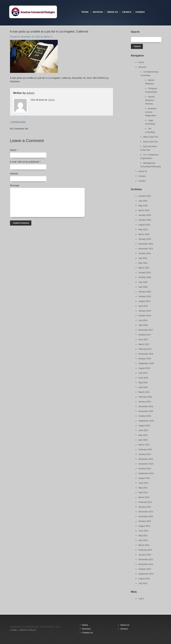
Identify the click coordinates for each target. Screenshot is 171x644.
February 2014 (145, 502)
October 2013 (145, 521)
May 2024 (143, 206)
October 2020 (145, 277)
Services (98, 12)
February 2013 (145, 550)
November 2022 (146, 244)
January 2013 (145, 555)
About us (125, 625)
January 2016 (145, 402)
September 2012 (146, 574)
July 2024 (143, 201)
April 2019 (143, 306)
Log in (141, 598)
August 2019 (144, 301)
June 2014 (143, 483)
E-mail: (25, 162)
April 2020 (143, 287)
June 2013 (143, 531)
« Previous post (18, 122)
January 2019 (145, 311)
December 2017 (146, 330)
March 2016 (144, 392)
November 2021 (146, 249)
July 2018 (143, 320)
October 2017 (145, 335)
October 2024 (145, 196)
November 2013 (146, 516)
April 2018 (143, 325)
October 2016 (145, 359)
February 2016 (145, 397)
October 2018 (145, 316)
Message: (15, 185)
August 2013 (144, 526)
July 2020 (143, 282)
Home (85, 12)
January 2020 (145, 292)
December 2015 (146, 406)
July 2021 (143, 258)
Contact (140, 12)
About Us (113, 12)
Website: (14, 174)
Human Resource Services (150, 100)
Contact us (88, 633)
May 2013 (143, 536)
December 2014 (146, 459)
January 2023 (145, 239)
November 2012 (146, 564)
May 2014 (143, 488)
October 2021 (145, 253)
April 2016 (143, 387)
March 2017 (144, 344)
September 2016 (146, 363)
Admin (47, 37)
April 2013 (143, 540)
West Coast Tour (151, 137)
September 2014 (146, 473)
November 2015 (146, 411)
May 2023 (143, 229)
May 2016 (143, 382)
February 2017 (145, 349)
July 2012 (143, 583)
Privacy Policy (28, 630)
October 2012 (145, 569)
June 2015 (143, 430)
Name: (14, 150)
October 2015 (145, 416)
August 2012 (144, 579)
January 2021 (145, 273)
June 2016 (143, 378)
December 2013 (146, 512)
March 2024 (144, 210)
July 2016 (143, 373)
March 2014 (144, 497)
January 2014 (145, 507)
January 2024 (145, 215)
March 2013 (144, 545)
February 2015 (145, 449)
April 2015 (143, 440)
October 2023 (145, 220)
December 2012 (146, 559)
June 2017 (143, 339)
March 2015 (144, 445)
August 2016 (144, 368)
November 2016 (146, 354)
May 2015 (143, 435)
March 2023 (144, 234)
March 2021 (144, 268)
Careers (127, 12)
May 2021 (143, 263)
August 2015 (144, 426)
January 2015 (145, 454)
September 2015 (146, 421)
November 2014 (146, 464)
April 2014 (143, 492)
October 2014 (145, 469)
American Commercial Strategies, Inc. (36, 627)
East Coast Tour (151, 142)
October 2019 (145, 296)
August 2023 (144, 225)
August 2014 (144, 478)
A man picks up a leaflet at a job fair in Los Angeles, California (49, 32)
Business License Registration (151, 112)
